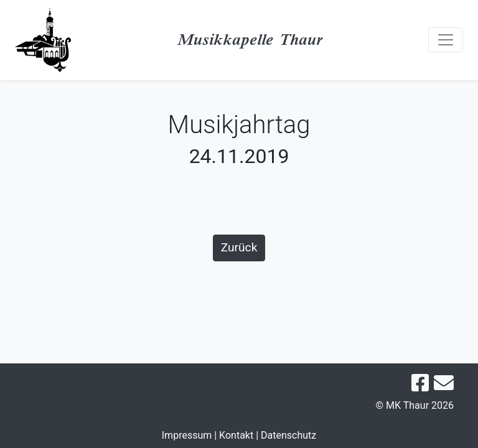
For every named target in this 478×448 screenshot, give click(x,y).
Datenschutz (288, 435)
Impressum (187, 435)
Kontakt (236, 435)
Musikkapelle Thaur (250, 40)
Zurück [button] (239, 247)
